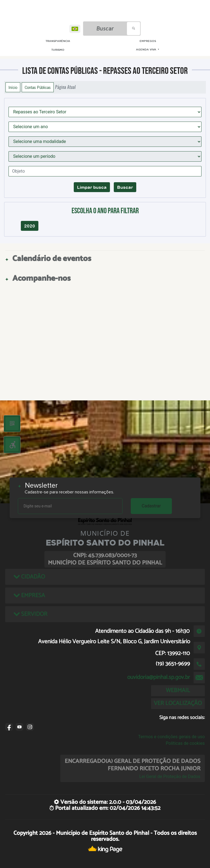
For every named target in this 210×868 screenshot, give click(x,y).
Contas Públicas (38, 87)
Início (13, 87)
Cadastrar (151, 506)
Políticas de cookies (185, 743)
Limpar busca (92, 187)
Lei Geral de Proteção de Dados (170, 776)
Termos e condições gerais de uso (171, 737)
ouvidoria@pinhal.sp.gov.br (159, 677)
